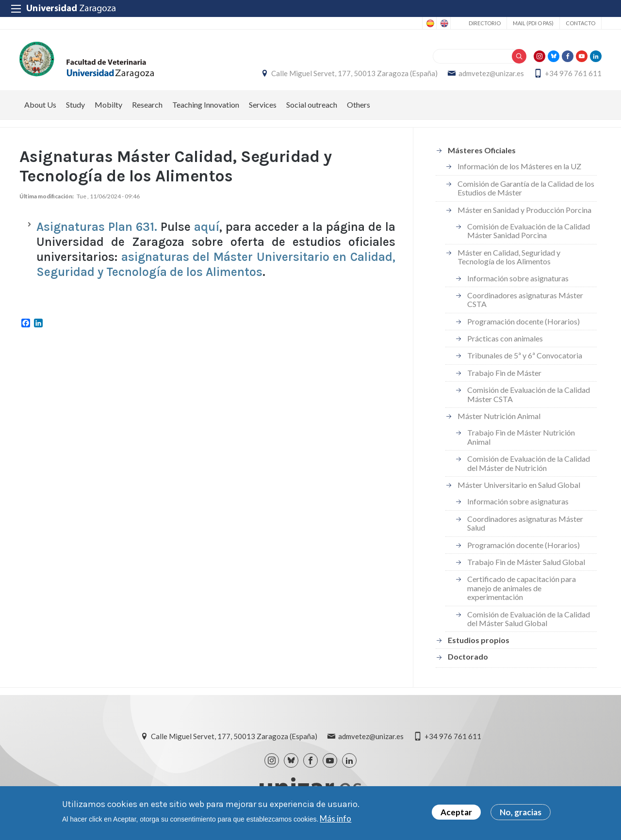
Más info (335, 819)
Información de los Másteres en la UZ (519, 166)
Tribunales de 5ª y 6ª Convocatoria (525, 355)
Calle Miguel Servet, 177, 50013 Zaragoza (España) (354, 73)
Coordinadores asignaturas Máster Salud (525, 523)
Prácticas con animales (505, 338)
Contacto (580, 23)
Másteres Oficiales (482, 150)
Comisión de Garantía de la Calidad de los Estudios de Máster (526, 188)
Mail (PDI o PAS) (533, 23)
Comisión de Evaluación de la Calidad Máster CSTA (529, 394)
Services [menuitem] (263, 105)
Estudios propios (479, 640)
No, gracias (521, 814)
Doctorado (468, 656)
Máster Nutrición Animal (499, 416)
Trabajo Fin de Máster (504, 373)
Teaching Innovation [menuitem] (206, 105)
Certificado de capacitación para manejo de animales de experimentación (522, 588)
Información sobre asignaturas (518, 278)
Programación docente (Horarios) (523, 321)
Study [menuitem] (75, 105)
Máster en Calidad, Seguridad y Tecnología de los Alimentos (509, 257)
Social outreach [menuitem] (312, 105)
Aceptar (456, 814)
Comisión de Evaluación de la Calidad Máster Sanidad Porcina (529, 231)
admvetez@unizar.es (491, 73)
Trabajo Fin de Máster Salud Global (526, 562)
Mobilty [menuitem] (108, 105)
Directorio (485, 23)
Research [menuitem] (147, 105)
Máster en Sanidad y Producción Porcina (524, 210)
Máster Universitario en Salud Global (519, 485)
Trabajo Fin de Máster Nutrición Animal (521, 437)
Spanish (429, 23)
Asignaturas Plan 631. (98, 227)
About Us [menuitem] (40, 105)
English (443, 23)
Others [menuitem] (359, 105)
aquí (205, 227)
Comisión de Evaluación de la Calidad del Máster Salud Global (529, 619)
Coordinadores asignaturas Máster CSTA (525, 299)
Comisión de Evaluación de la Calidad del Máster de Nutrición (529, 463)
